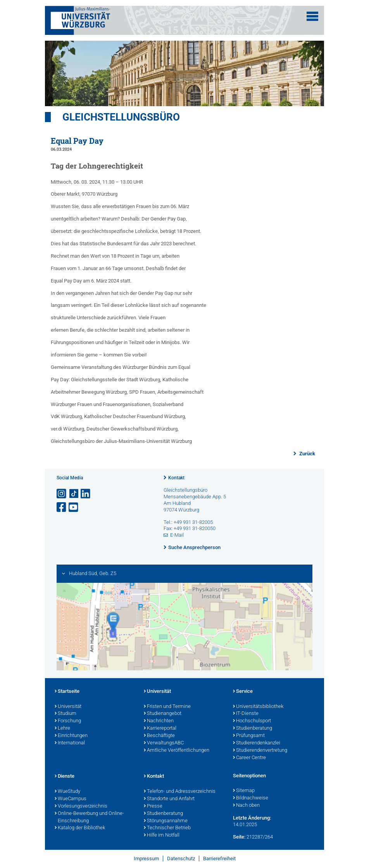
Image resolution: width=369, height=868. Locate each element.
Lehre (62, 728)
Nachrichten (159, 721)
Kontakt (176, 478)
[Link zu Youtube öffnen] (74, 507)
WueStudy (67, 792)
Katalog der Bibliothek (80, 828)
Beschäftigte (159, 736)
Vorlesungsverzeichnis (81, 806)
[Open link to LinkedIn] (86, 494)
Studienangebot (163, 714)
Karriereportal (160, 728)
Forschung (68, 721)
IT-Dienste (246, 714)
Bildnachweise (251, 798)
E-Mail (177, 535)
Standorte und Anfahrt (169, 799)
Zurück (307, 454)
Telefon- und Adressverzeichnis (180, 792)
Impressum (146, 859)
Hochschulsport (252, 721)
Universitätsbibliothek (258, 707)
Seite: (239, 837)
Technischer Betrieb (167, 828)
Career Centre (249, 758)
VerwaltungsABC (164, 743)
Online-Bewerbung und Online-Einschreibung (89, 817)
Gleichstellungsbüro (121, 117)
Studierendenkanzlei (257, 743)
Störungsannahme (166, 821)
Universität (68, 707)
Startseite (67, 692)
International (70, 743)
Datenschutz (181, 859)
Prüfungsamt (249, 736)
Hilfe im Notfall (162, 835)
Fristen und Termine (167, 707)
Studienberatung (253, 728)
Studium (66, 714)
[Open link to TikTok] (74, 494)
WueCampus (71, 799)
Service (243, 692)
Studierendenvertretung (260, 751)
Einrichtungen (71, 736)
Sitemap (244, 791)
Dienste (65, 777)
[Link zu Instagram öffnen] (62, 494)
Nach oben (246, 806)
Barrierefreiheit (219, 859)
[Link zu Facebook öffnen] (62, 507)
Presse (153, 806)
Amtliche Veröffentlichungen (177, 751)
